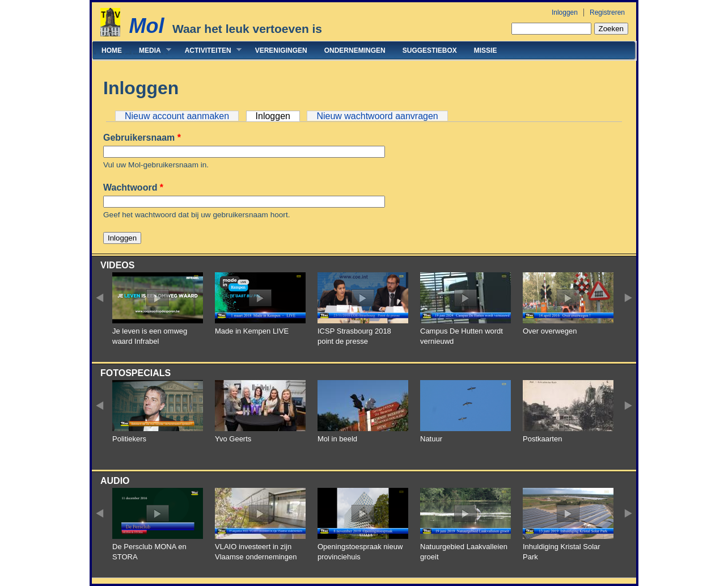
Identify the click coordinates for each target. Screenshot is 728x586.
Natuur (431, 439)
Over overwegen (550, 331)
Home (112, 50)
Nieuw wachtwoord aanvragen (377, 116)
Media (151, 50)
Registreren (607, 12)
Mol (146, 26)
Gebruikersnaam (142, 138)
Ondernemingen (355, 50)
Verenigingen (281, 50)
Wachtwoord (133, 187)
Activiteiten (209, 50)
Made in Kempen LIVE (252, 331)
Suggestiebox (430, 50)
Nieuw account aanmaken (177, 116)
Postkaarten (542, 439)
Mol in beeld (337, 439)
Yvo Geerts (233, 439)
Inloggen (565, 12)
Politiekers (129, 439)
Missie (486, 50)
